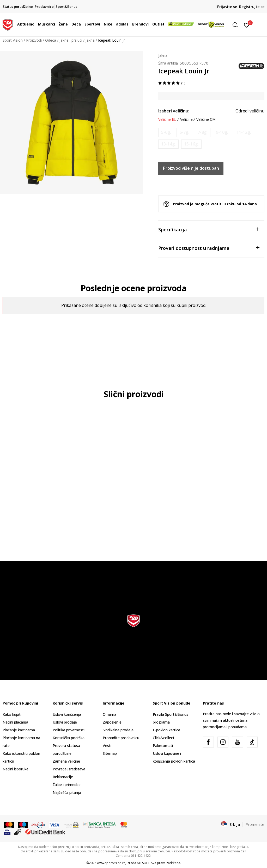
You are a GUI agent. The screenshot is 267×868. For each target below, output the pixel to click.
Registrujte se (252, 7)
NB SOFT (143, 863)
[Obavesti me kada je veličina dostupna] (166, 132)
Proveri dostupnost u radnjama (209, 248)
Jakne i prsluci (71, 40)
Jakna (90, 40)
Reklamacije (63, 777)
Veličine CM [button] (206, 119)
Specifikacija (209, 229)
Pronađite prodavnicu (121, 738)
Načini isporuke (16, 769)
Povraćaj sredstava (69, 769)
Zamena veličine (66, 761)
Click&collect (164, 738)
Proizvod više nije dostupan (191, 168)
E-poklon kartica (166, 730)
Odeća (51, 40)
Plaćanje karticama (19, 730)
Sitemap (110, 753)
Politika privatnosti (69, 730)
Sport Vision (13, 40)
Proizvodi (34, 40)
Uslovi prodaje (65, 722)
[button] (237, 25)
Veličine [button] (186, 119)
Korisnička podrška (69, 738)
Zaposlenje (112, 722)
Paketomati (163, 746)
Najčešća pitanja (67, 792)
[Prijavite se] (247, 25)
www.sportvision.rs (111, 863)
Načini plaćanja (15, 722)
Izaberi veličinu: (174, 111)
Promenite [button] (255, 824)
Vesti (107, 746)
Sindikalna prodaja (118, 730)
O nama (110, 714)
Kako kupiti (12, 714)
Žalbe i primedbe (67, 785)
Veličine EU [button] (167, 119)
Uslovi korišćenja (67, 714)
